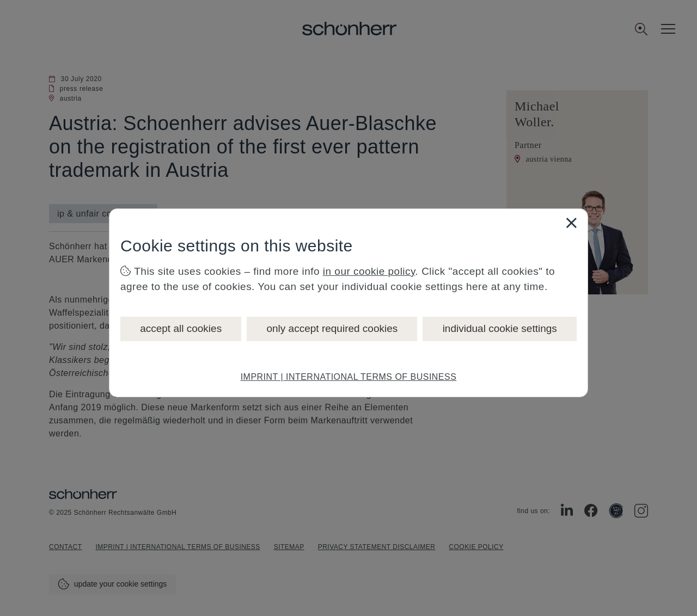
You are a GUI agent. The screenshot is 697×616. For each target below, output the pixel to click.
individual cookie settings (500, 328)
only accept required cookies (332, 328)
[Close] (571, 223)
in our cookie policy (369, 271)
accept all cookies (181, 328)
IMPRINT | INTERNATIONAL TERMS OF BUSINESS (349, 377)
